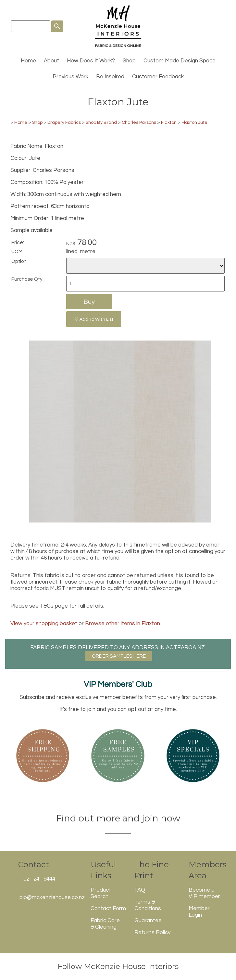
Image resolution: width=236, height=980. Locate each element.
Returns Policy (152, 933)
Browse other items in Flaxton (123, 624)
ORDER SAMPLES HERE (119, 656)
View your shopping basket (44, 624)
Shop (129, 61)
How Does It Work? (91, 61)
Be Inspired (110, 77)
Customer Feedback (158, 77)
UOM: (17, 251)
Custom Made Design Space (180, 61)
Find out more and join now (118, 818)
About (51, 61)
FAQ (140, 890)
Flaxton (169, 122)
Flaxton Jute (194, 122)
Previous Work (70, 77)
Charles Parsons (139, 122)
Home (28, 61)
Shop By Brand (101, 122)
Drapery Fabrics (64, 122)
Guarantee (148, 921)
